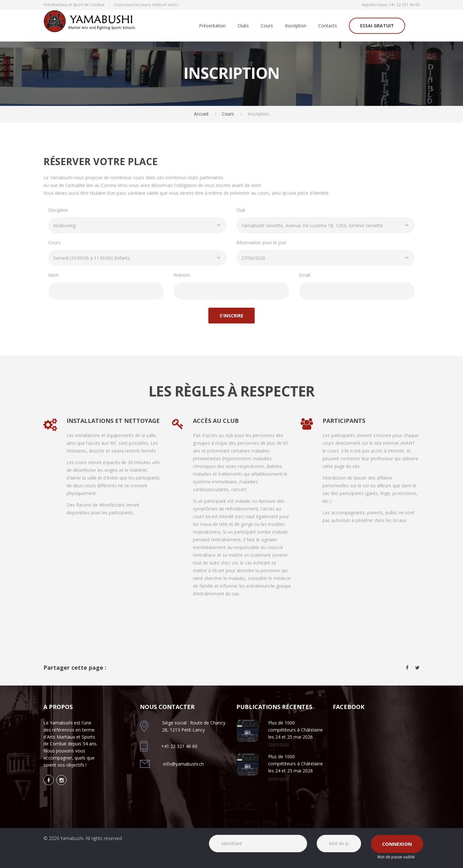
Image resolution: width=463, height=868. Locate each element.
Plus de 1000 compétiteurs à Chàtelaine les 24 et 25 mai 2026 (295, 730)
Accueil (201, 114)
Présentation (212, 26)
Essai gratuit (377, 26)
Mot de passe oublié (396, 857)
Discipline (58, 210)
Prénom (182, 275)
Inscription (296, 26)
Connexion (397, 844)
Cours (267, 26)
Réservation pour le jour (261, 243)
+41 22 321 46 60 (404, 5)
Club (241, 210)
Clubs (243, 26)
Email (305, 275)
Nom (54, 275)
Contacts (328, 26)
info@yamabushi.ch (184, 764)
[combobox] (137, 225)
